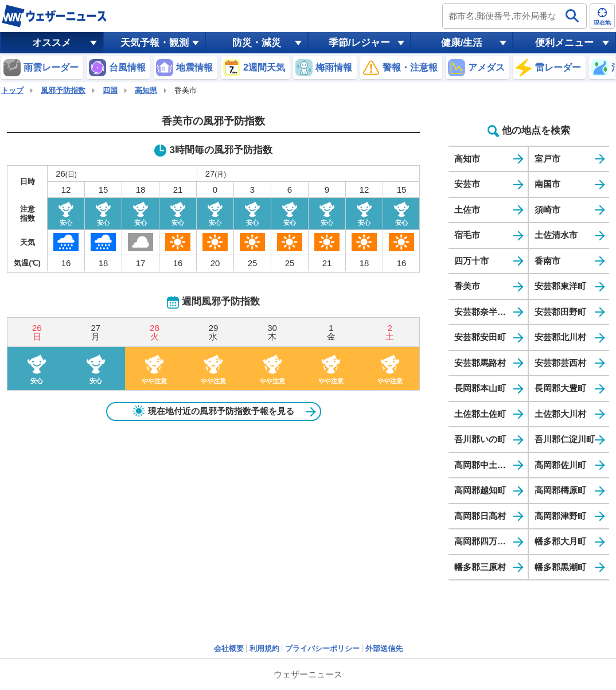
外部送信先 (384, 648)
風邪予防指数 (63, 90)
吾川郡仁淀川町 (565, 439)
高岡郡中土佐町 (484, 465)
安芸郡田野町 (560, 312)
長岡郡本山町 (480, 388)
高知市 (467, 159)
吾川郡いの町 (480, 439)
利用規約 (264, 648)
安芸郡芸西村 (560, 363)
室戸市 (547, 159)
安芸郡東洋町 (560, 286)
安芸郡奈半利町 (484, 312)
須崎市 (547, 210)
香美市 (467, 286)
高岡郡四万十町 (484, 541)
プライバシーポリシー (322, 648)
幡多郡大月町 (560, 541)
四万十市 (471, 261)
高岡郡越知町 (480, 490)
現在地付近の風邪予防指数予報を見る (213, 411)
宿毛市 (467, 235)
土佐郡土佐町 (480, 414)
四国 (110, 90)
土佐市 (467, 210)
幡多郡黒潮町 (560, 567)
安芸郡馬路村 (480, 363)
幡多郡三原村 (480, 567)
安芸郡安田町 (480, 337)
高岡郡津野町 (560, 516)
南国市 (547, 184)
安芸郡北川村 (560, 337)
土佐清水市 (556, 235)
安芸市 (467, 184)
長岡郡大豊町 (560, 388)
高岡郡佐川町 (560, 465)
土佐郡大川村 (560, 414)
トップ (12, 90)
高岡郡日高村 (480, 516)
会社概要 (229, 648)
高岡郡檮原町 (560, 490)
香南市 (547, 261)
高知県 (146, 90)
